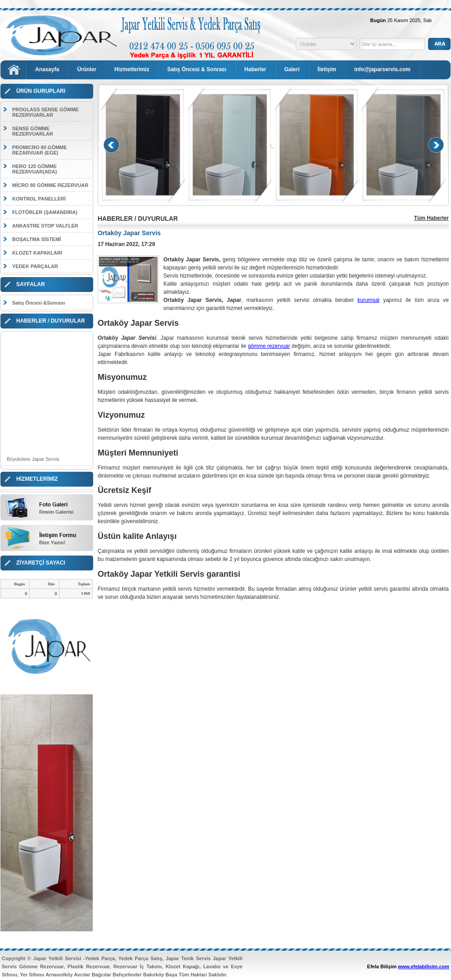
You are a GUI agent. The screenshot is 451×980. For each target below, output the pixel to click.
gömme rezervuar (269, 346)
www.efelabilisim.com (424, 966)
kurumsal (368, 300)
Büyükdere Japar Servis (33, 462)
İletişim (327, 69)
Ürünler (87, 69)
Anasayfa (47, 69)
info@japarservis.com (382, 69)
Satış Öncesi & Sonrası (196, 69)
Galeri (292, 69)
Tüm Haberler (431, 218)
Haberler (255, 69)
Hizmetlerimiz (132, 69)
